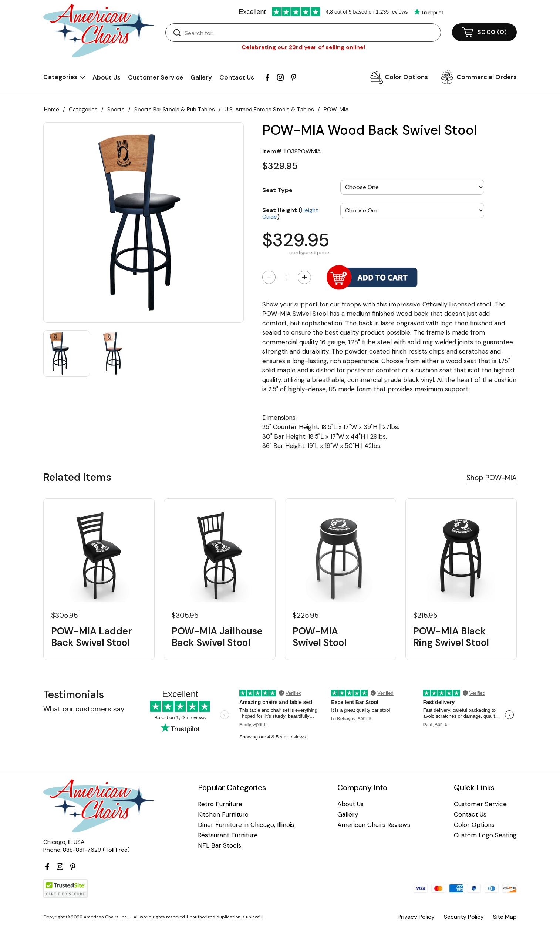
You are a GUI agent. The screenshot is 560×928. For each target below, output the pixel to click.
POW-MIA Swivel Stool (320, 637)
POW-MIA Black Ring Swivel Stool (451, 637)
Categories (83, 110)
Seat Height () (290, 213)
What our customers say (84, 709)
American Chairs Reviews (374, 825)
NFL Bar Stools (220, 846)
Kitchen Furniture (223, 815)
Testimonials (74, 695)
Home (52, 110)
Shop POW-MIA (492, 478)
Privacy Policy (416, 917)
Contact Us (237, 77)
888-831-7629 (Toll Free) (96, 850)
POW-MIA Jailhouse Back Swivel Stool (217, 637)
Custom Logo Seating (485, 835)
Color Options (406, 77)
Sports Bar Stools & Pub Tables (175, 110)
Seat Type (277, 190)
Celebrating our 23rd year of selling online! (303, 47)
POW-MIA (336, 110)
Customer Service (156, 77)
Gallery (201, 77)
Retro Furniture (220, 804)
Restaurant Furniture (228, 835)
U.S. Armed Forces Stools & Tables (269, 110)
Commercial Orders (487, 77)
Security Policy (464, 917)
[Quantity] (287, 277)
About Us (107, 77)
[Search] (311, 33)
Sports (116, 110)
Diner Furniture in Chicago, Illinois (246, 825)
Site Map (505, 917)
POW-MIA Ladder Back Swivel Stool (92, 637)
